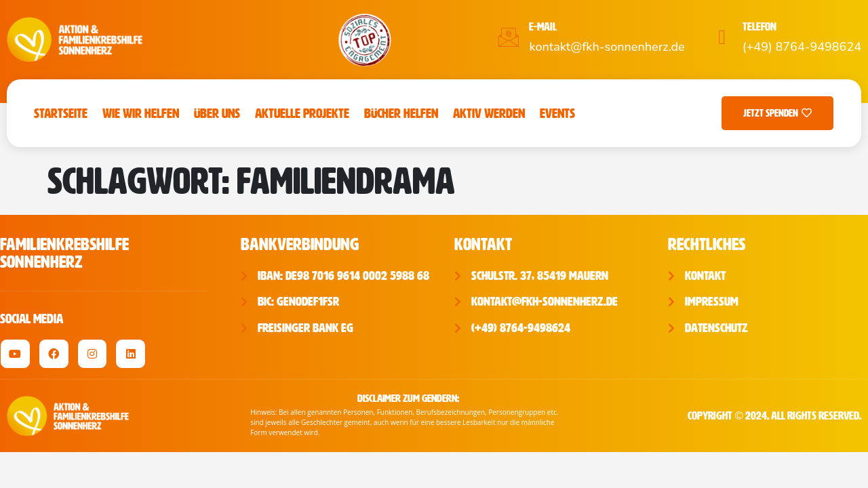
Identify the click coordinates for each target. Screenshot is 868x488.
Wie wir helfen (141, 113)
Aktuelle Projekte (302, 113)
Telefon (759, 26)
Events (557, 113)
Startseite (61, 113)
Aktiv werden (489, 113)
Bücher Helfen (401, 113)
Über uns (217, 113)
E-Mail (543, 26)
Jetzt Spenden (777, 113)
